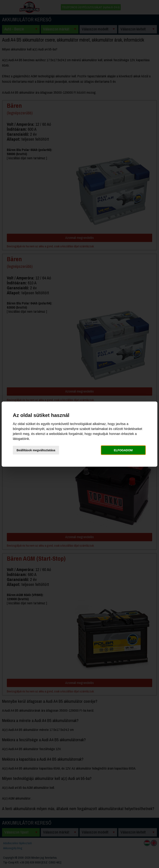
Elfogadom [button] (123, 450)
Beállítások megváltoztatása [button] (36, 450)
